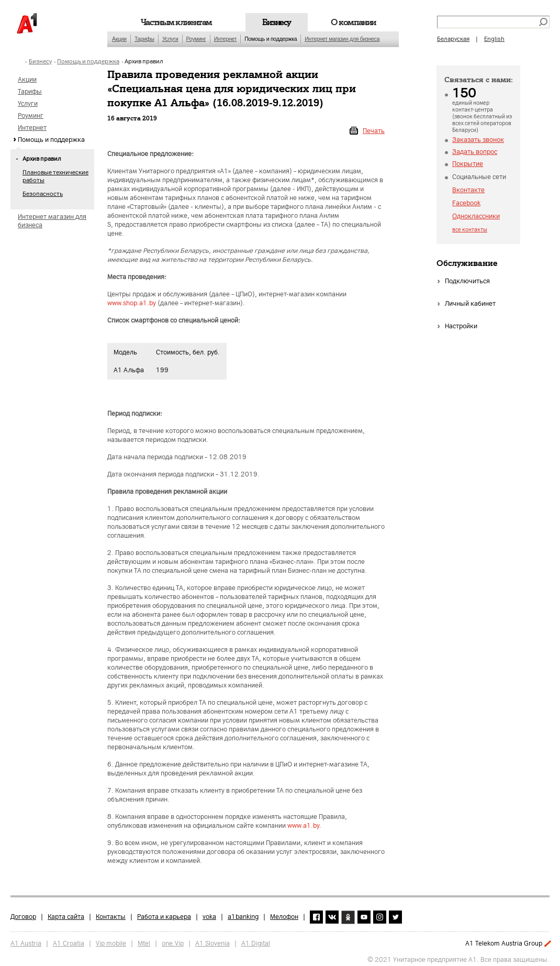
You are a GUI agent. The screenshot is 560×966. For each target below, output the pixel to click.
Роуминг (196, 39)
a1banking (243, 914)
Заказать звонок (478, 140)
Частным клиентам (176, 22)
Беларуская (453, 39)
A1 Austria (26, 941)
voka (209, 914)
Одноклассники (476, 216)
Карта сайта (66, 914)
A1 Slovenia (212, 941)
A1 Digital (256, 941)
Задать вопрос (475, 152)
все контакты (470, 230)
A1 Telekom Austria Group (504, 943)
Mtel (144, 941)
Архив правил (144, 62)
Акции (119, 39)
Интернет (226, 39)
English (494, 39)
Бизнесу (277, 22)
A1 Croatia (69, 941)
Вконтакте (468, 190)
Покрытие (468, 164)
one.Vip (173, 941)
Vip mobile (111, 941)
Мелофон (284, 914)
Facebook (466, 203)
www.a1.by (303, 826)
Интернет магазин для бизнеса (342, 39)
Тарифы (144, 39)
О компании (353, 22)
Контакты (111, 914)
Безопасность (43, 194)
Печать (374, 131)
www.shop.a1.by (132, 303)
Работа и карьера (164, 914)
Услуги (170, 39)
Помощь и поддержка (271, 39)
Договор (23, 914)
